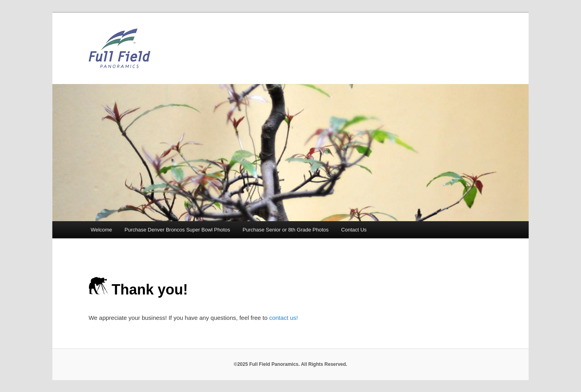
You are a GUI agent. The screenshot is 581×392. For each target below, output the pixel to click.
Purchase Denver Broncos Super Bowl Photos (177, 230)
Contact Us (354, 230)
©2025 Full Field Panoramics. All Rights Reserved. (290, 364)
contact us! (284, 318)
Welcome (101, 230)
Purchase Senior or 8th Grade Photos (286, 230)
